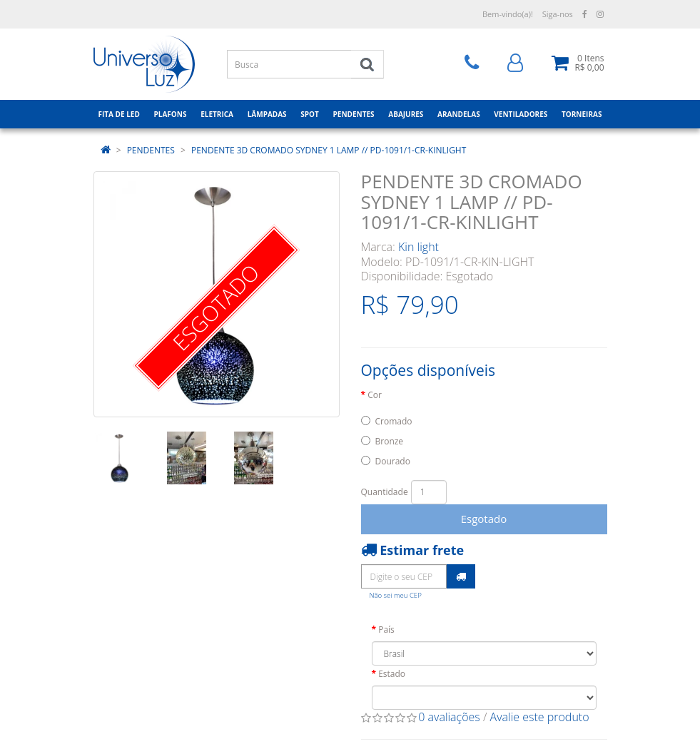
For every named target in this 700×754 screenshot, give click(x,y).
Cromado (394, 421)
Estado (392, 674)
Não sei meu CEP (396, 595)
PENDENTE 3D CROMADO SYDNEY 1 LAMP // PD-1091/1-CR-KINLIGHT (329, 150)
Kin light (419, 247)
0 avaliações (449, 717)
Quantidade (385, 492)
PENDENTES (151, 150)
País (386, 630)
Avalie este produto (540, 717)
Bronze (390, 441)
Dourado (393, 461)
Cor (375, 395)
